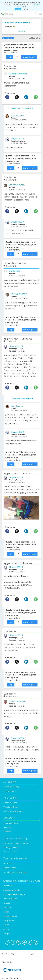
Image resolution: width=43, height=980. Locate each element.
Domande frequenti (11, 823)
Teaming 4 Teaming (11, 847)
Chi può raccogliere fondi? (13, 811)
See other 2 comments (22, 108)
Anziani (6, 929)
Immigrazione (9, 920)
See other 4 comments (22, 399)
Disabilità (7, 903)
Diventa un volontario (11, 852)
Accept (18, 9)
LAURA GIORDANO (17, 185)
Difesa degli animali (11, 899)
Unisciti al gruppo (29, 57)
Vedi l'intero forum (35, 38)
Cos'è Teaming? (9, 791)
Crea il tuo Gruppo (10, 803)
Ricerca (6, 925)
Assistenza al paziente (12, 890)
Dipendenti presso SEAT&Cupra (15, 872)
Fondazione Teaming (11, 787)
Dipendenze (8, 886)
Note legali (7, 827)
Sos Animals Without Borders (17, 22)
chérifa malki (15, 271)
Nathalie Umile (17, 116)
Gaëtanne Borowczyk (18, 74)
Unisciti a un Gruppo (11, 807)
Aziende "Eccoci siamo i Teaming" (16, 843)
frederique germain (17, 701)
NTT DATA (8, 863)
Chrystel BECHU (18, 139)
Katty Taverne (17, 406)
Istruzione (7, 907)
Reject (26, 9)
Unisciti (21, 31)
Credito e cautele (10, 868)
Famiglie (7, 912)
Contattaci (7, 832)
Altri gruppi (7, 933)
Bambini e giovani (10, 916)
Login (10, 57)
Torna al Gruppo (8, 38)
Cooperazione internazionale (14, 894)
